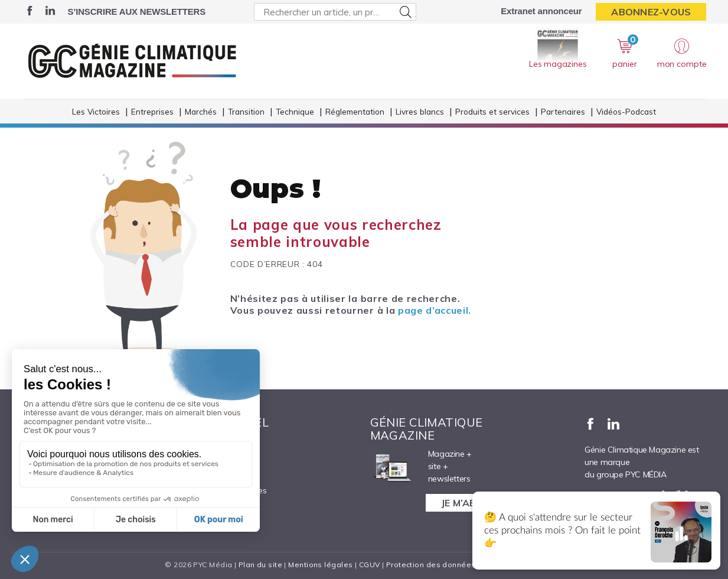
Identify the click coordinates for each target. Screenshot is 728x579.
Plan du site (260, 565)
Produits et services (492, 111)
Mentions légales (320, 565)
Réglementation (355, 111)
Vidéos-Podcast (626, 111)
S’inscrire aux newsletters (137, 12)
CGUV (370, 565)
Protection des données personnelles (456, 565)
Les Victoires (96, 111)
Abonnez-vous (651, 12)
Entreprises (152, 111)
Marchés (201, 111)
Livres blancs (420, 111)
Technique (295, 111)
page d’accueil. (435, 310)
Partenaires (563, 111)
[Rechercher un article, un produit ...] (335, 12)
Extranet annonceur (541, 11)
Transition (246, 111)
